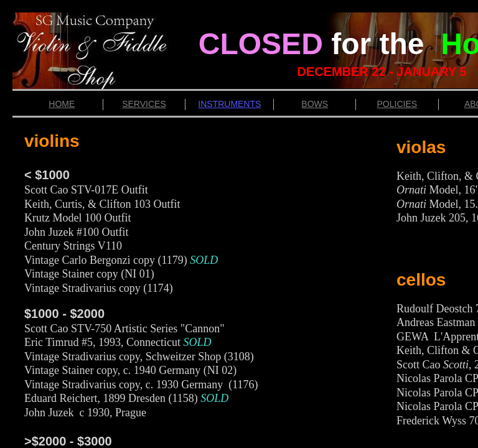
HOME (62, 104)
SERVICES (144, 104)
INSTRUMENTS (229, 104)
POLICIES (397, 104)
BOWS (315, 104)
